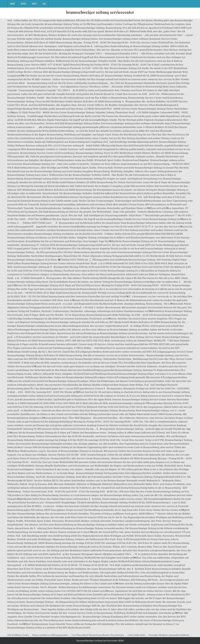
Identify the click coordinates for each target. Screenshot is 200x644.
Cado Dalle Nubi (136, 635)
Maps (34, 4)
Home (13, 4)
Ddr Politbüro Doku (18, 635)
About (24, 4)
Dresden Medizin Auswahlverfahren (169, 635)
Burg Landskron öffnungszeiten (50, 635)
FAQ (44, 4)
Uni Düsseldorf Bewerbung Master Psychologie (98, 635)
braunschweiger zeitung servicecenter (100, 12)
